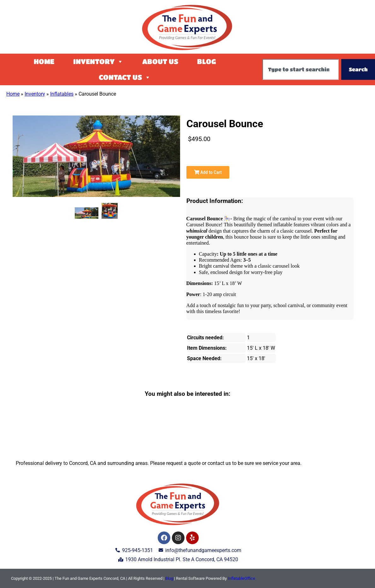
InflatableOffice (241, 578)
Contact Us (125, 77)
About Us (160, 61)
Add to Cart (208, 172)
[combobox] (301, 69)
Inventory (98, 62)
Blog (207, 61)
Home (44, 61)
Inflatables (62, 94)
